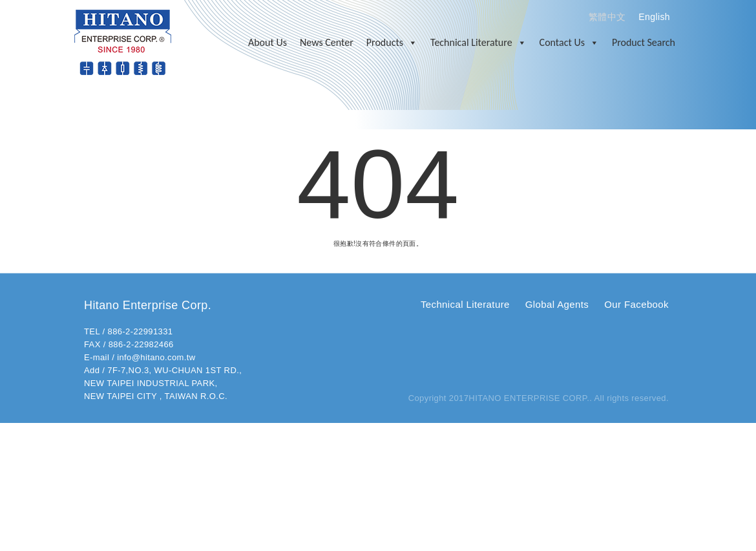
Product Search (644, 42)
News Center (327, 42)
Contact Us (569, 43)
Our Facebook (636, 304)
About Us (268, 42)
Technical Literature (478, 43)
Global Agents (557, 304)
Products (392, 43)
